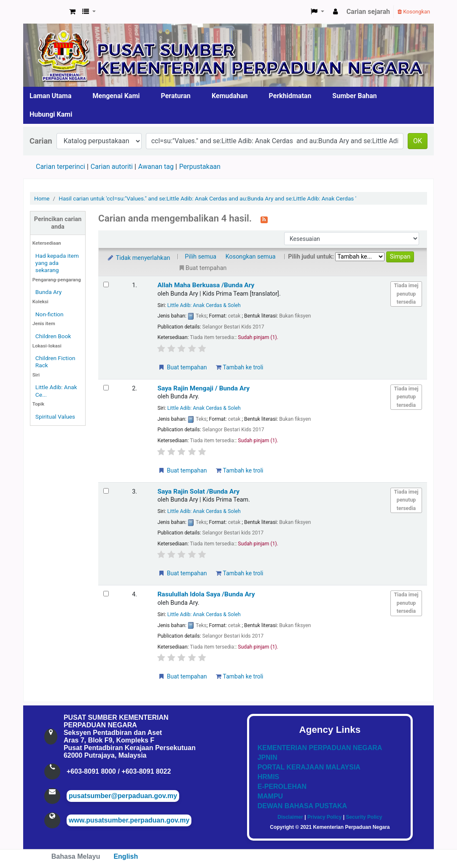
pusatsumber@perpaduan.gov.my (123, 796)
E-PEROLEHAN (282, 787)
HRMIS (269, 777)
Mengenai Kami (116, 96)
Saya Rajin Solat (198, 491)
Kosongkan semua (251, 257)
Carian (41, 141)
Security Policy (364, 817)
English (126, 856)
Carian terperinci (60, 167)
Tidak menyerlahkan (138, 258)
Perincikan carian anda (58, 223)
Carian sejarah (368, 12)
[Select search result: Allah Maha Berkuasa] (106, 284)
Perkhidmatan (290, 96)
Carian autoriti (112, 167)
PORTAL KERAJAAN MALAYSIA (309, 767)
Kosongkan (414, 12)
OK (418, 141)
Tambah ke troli (239, 367)
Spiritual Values (55, 417)
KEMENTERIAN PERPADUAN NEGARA (320, 748)
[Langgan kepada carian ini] (264, 219)
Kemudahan (230, 96)
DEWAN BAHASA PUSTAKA (302, 806)
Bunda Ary (48, 292)
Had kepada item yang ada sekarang (57, 263)
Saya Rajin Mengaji (203, 388)
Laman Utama (51, 96)
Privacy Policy (324, 817)
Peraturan (176, 96)
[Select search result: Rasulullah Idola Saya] (106, 594)
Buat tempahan (182, 367)
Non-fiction (50, 314)
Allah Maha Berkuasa (206, 285)
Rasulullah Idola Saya (206, 594)
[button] (72, 12)
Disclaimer (290, 817)
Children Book (53, 336)
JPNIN (267, 757)
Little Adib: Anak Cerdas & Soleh (204, 305)
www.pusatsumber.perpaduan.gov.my (129, 820)
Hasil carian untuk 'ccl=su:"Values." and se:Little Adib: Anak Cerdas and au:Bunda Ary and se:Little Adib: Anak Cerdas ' (207, 198)
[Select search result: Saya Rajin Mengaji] (106, 388)
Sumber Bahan (354, 96)
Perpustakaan (200, 167)
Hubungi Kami (51, 114)
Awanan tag (156, 167)
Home (42, 198)
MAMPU (270, 796)
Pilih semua (201, 257)
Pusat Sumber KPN (45, 12)
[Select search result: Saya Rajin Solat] (106, 491)
